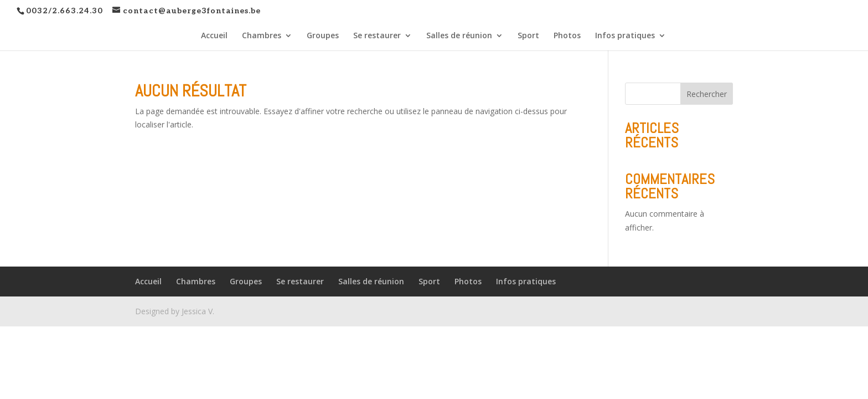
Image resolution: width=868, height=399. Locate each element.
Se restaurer (377, 36)
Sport (528, 36)
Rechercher (707, 94)
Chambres (262, 36)
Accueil (214, 36)
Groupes (323, 36)
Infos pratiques (625, 36)
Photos (567, 36)
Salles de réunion (459, 36)
